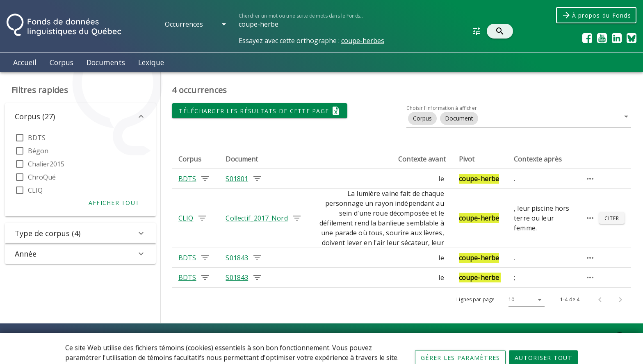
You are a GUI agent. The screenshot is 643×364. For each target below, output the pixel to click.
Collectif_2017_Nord (257, 218)
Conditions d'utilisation (278, 339)
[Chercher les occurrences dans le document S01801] (257, 179)
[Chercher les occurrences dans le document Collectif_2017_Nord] (297, 218)
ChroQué (42, 177)
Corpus (62, 62)
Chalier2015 (46, 164)
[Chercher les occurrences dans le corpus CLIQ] (202, 218)
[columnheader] (195, 159)
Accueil (25, 62)
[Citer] (612, 218)
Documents (106, 62)
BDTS (37, 138)
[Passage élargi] (590, 179)
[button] (197, 24)
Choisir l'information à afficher (442, 108)
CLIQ (35, 190)
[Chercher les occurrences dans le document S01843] (257, 258)
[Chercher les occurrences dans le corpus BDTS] (205, 179)
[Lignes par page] (524, 300)
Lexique (151, 62)
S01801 (237, 179)
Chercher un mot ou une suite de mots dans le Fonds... (301, 16)
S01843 (237, 258)
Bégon (38, 151)
